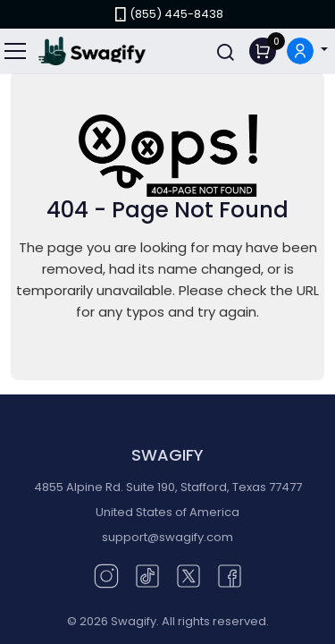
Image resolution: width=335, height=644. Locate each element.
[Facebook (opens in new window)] (230, 575)
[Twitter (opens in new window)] (188, 575)
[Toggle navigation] (16, 51)
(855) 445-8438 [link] (167, 14)
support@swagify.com (167, 537)
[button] (307, 51)
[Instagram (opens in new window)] (106, 575)
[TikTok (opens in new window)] (147, 575)
